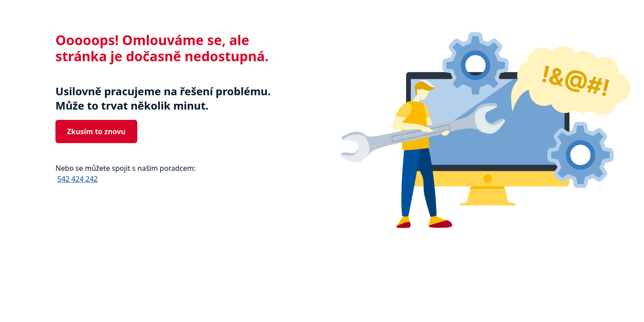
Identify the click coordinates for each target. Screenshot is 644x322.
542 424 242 (78, 179)
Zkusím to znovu (96, 131)
